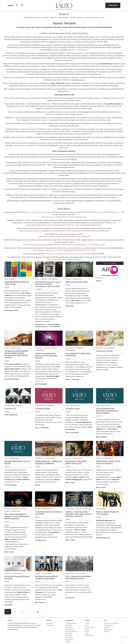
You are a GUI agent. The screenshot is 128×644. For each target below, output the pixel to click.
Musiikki (16, 509)
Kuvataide (8, 573)
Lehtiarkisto (89, 636)
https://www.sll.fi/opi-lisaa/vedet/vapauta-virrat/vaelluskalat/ (68, 254)
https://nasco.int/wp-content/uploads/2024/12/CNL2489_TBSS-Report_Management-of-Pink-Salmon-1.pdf (64, 245)
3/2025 (87, 634)
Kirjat (67, 405)
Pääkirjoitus (53, 17)
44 (38, 612)
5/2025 (7, 287)
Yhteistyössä (100, 278)
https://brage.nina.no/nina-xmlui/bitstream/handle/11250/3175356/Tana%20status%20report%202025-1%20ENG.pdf (64, 231)
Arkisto (102, 17)
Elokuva (68, 279)
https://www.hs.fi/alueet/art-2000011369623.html (64, 259)
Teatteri (7, 511)
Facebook (49, 623)
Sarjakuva (37, 17)
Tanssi (54, 348)
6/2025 (37, 517)
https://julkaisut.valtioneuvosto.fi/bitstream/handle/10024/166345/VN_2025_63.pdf (64, 250)
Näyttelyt (80, 17)
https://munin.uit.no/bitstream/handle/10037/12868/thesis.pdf (64, 217)
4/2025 (87, 632)
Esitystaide (95, 17)
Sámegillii (45, 17)
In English (87, 17)
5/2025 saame (89, 627)
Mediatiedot (108, 629)
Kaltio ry (107, 632)
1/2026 (68, 285)
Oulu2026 (73, 17)
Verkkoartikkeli (28, 17)
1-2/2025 (38, 289)
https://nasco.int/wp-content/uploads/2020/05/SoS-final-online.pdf (64, 236)
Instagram (50, 625)
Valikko (11, 5)
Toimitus (107, 627)
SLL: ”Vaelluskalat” (79, 50)
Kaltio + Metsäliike (41, 279)
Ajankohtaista (70, 348)
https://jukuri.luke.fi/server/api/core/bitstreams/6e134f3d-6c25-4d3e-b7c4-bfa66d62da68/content (64, 225)
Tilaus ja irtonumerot (112, 623)
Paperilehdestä (63, 17)
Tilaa (113, 5)
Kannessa (99, 348)
